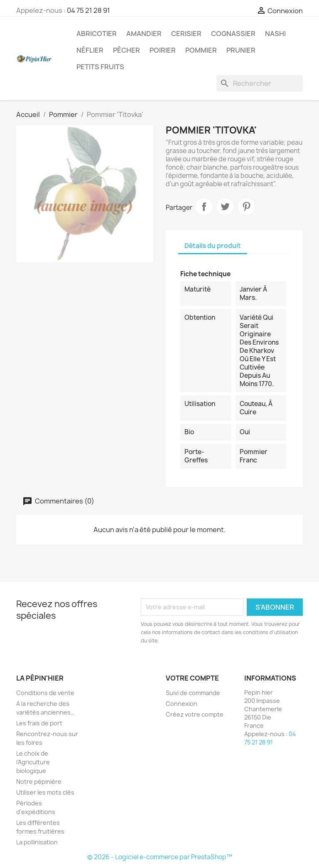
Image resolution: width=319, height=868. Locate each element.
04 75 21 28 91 (88, 10)
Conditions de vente (45, 693)
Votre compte (192, 678)
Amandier (144, 34)
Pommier (201, 50)
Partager (204, 207)
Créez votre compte (195, 714)
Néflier (90, 50)
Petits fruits (100, 67)
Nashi (275, 34)
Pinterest (246, 207)
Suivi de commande (193, 693)
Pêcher (126, 50)
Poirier (163, 50)
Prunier (241, 50)
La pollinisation (37, 842)
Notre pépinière (39, 782)
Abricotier (97, 34)
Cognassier (233, 34)
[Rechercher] (260, 83)
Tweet (225, 207)
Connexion (182, 704)
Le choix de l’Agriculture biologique (33, 762)
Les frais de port (39, 723)
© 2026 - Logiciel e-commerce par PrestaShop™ (160, 857)
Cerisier (186, 34)
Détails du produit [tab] (213, 246)
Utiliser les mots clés (45, 792)
